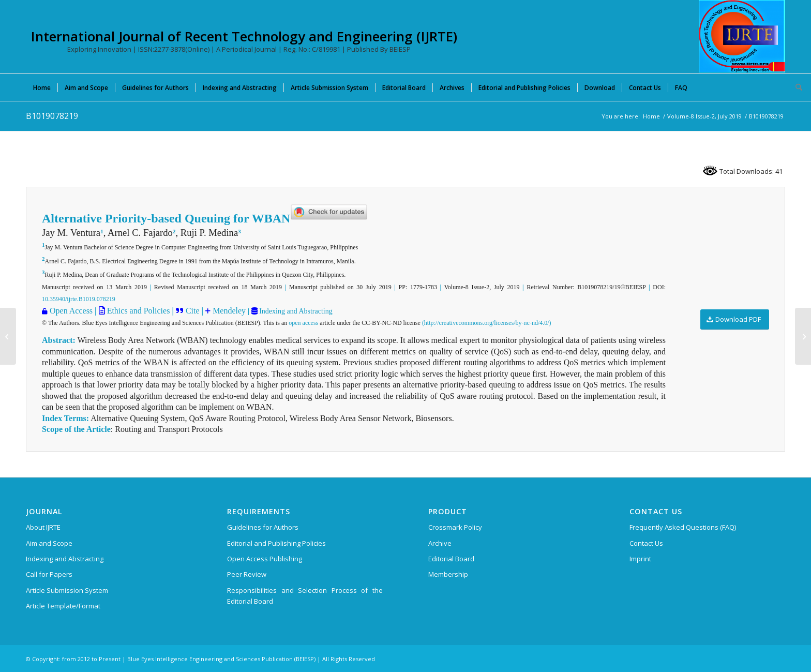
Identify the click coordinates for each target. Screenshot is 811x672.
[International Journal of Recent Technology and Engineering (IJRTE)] (742, 36)
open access (303, 323)
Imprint (640, 559)
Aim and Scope (49, 543)
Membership (448, 574)
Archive (440, 543)
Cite (193, 311)
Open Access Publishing (265, 559)
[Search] (795, 87)
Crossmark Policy (455, 527)
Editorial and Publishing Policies (276, 543)
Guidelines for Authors (263, 527)
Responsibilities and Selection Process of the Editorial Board (305, 596)
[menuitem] (42, 87)
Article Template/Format (63, 606)
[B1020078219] (803, 336)
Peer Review (247, 574)
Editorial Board (451, 559)
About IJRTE (43, 527)
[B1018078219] (8, 336)
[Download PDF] (735, 319)
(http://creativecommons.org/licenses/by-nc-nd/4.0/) (487, 323)
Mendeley (228, 311)
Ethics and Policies (138, 311)
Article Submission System (67, 590)
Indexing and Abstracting (295, 311)
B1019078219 (52, 116)
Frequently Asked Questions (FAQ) (683, 527)
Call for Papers (49, 574)
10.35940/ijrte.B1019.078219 (79, 299)
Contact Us (646, 543)
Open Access (71, 311)
